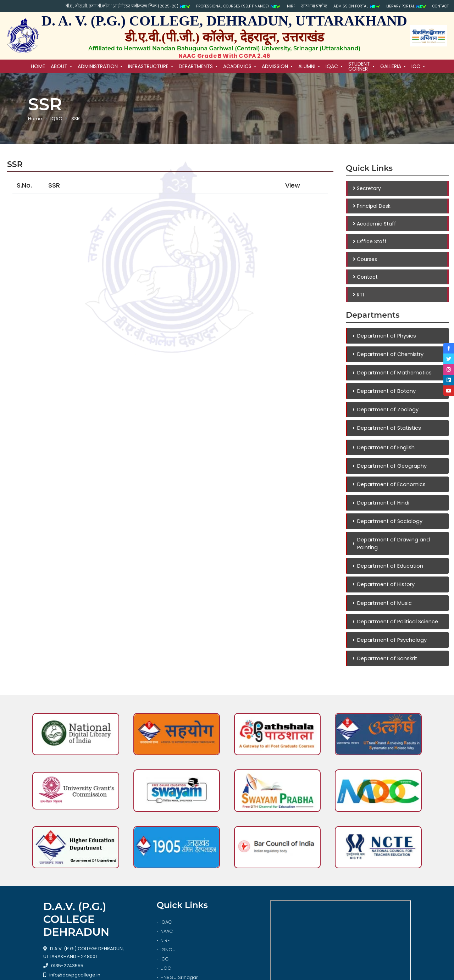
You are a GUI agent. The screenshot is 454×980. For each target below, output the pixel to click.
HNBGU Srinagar (179, 906)
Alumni (307, 66)
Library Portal (397, 6)
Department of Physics (386, 336)
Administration (98, 66)
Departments (196, 66)
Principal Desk (372, 206)
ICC (416, 66)
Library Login (175, 915)
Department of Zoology (387, 413)
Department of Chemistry (390, 355)
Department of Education (389, 574)
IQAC (332, 66)
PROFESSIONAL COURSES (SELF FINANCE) (204, 6)
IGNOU (168, 878)
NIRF (265, 6)
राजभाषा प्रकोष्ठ (292, 6)
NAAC (167, 860)
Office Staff (370, 241)
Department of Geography (391, 471)
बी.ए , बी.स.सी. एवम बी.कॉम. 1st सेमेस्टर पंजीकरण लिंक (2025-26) (80, 6)
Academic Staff (375, 224)
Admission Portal (340, 6)
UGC (166, 897)
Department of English (385, 452)
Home (35, 119)
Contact (438, 6)
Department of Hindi (382, 509)
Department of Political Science (397, 632)
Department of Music (383, 612)
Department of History (385, 593)
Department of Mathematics (394, 374)
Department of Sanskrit (386, 670)
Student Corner (359, 66)
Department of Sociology (389, 528)
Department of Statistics (389, 432)
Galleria (391, 66)
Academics (237, 66)
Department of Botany (385, 393)
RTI (358, 295)
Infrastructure (148, 66)
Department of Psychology (391, 651)
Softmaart (268, 971)
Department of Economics (390, 490)
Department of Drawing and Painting (392, 551)
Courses (365, 259)
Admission (275, 66)
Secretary (367, 188)
